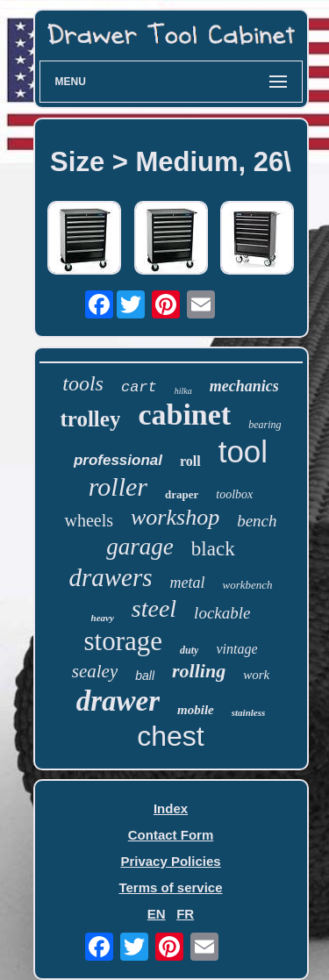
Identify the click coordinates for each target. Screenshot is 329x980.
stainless (249, 712)
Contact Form (171, 835)
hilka (183, 391)
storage (124, 641)
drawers (110, 577)
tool (243, 451)
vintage (236, 649)
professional (118, 460)
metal (188, 583)
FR (185, 914)
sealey (95, 671)
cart (139, 387)
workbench (248, 585)
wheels (89, 520)
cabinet (184, 415)
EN (157, 914)
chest (170, 736)
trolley (90, 419)
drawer (118, 701)
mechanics (244, 386)
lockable (222, 613)
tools (83, 383)
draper (182, 494)
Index (171, 808)
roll (190, 461)
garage (140, 547)
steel (154, 608)
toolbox (234, 494)
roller (118, 486)
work (256, 675)
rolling (199, 671)
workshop (175, 517)
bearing (265, 425)
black (213, 549)
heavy (103, 618)
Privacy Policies (170, 861)
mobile (196, 710)
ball (145, 676)
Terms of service (170, 887)
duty (189, 650)
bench (257, 521)
